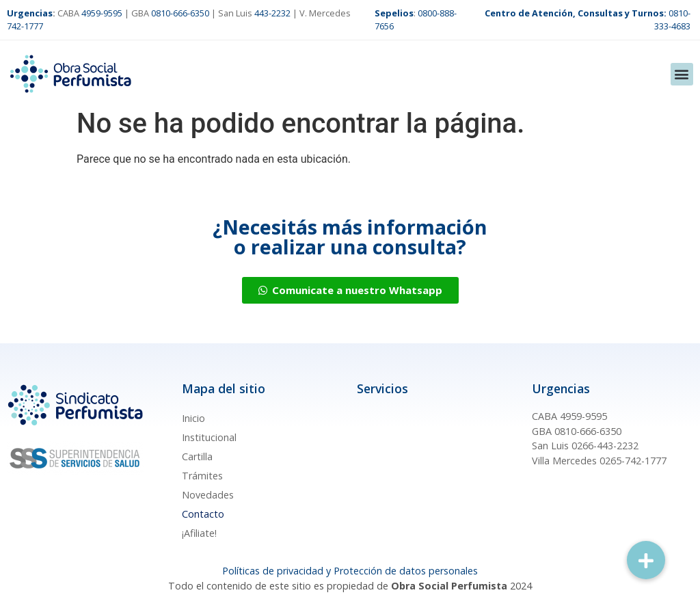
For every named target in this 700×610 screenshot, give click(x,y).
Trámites (202, 476)
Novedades (208, 495)
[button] (682, 74)
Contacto (203, 514)
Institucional (209, 437)
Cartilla (197, 456)
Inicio (193, 418)
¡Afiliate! (199, 533)
